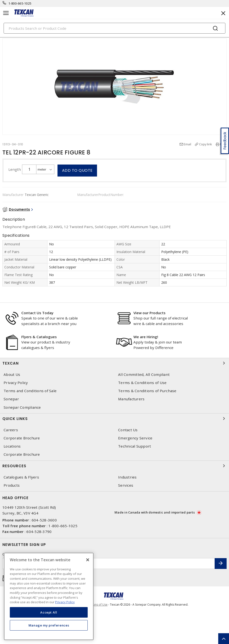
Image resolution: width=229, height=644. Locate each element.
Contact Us (128, 430)
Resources (114, 466)
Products (12, 485)
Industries (127, 477)
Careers (11, 430)
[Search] (114, 28)
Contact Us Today (37, 313)
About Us (12, 375)
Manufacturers (131, 399)
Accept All (49, 612)
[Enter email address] (109, 564)
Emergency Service (135, 438)
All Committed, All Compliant (144, 375)
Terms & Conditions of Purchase (147, 391)
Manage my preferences (49, 625)
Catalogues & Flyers (21, 477)
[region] (49, 596)
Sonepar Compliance (22, 407)
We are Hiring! (146, 337)
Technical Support (135, 446)
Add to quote (77, 170)
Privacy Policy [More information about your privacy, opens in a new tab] (65, 602)
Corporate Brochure (22, 438)
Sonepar (11, 399)
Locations (12, 446)
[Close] (88, 560)
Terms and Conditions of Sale (30, 391)
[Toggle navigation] (6, 13)
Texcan (114, 363)
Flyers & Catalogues (39, 337)
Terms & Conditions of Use (142, 383)
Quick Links (114, 419)
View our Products (149, 313)
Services (126, 485)
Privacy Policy (16, 383)
